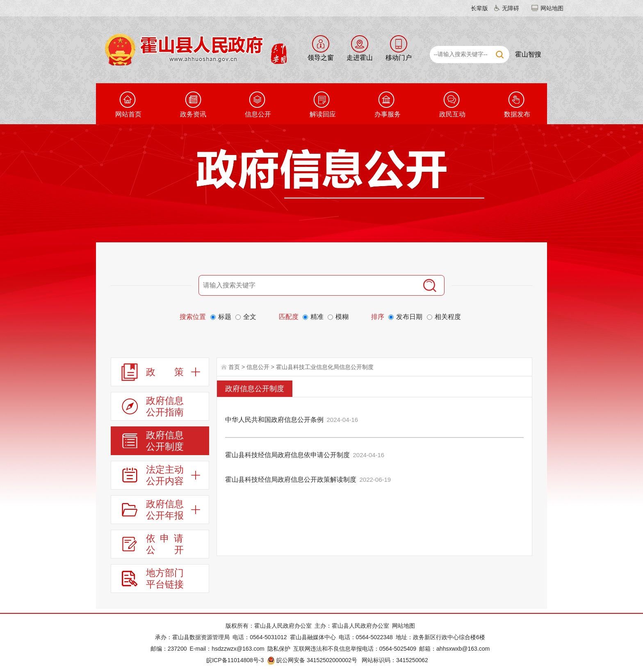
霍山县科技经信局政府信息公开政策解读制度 (291, 480)
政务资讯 (193, 114)
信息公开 (258, 114)
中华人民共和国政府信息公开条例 (274, 420)
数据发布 (517, 114)
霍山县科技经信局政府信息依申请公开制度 (287, 455)
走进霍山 (360, 58)
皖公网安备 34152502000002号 (313, 660)
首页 (234, 367)
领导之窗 (321, 58)
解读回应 (323, 114)
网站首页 (128, 114)
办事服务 (388, 114)
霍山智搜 (528, 54)
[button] (474, 8)
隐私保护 (279, 649)
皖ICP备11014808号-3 (235, 660)
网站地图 (552, 8)
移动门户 (399, 58)
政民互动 (452, 114)
